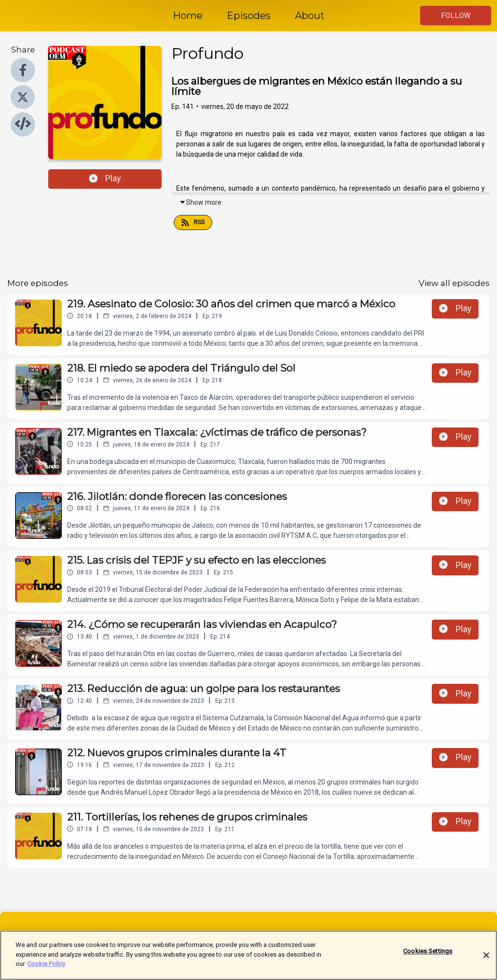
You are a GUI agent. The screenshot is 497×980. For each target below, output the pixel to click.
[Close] (486, 958)
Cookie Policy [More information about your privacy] (46, 967)
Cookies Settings (428, 954)
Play (105, 178)
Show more (200, 202)
